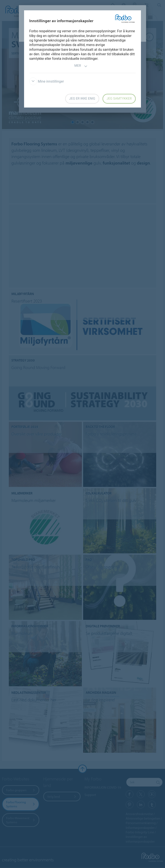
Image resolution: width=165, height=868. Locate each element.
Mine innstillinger (47, 81)
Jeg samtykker (119, 98)
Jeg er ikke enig (82, 98)
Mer (81, 66)
